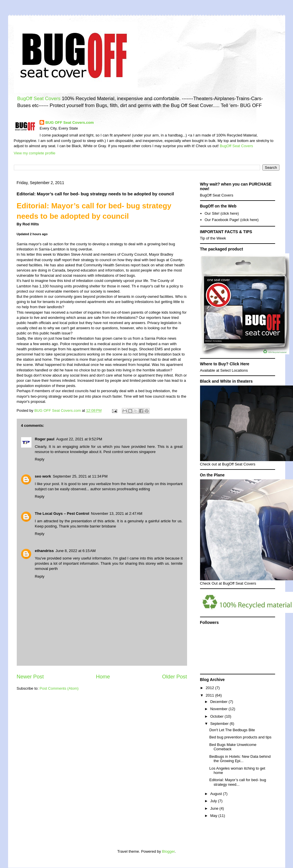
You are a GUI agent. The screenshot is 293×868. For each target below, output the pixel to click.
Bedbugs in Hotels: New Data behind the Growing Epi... (240, 759)
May (214, 816)
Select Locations (234, 370)
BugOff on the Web (218, 206)
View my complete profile (35, 153)
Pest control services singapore (129, 452)
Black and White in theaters (226, 381)
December (219, 702)
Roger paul (45, 439)
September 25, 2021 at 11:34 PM (80, 476)
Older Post (175, 677)
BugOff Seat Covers (39, 99)
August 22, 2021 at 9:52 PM (79, 439)
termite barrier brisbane (97, 526)
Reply (40, 459)
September (220, 724)
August (217, 794)
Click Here (239, 364)
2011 (211, 695)
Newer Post (30, 677)
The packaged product (222, 249)
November (219, 709)
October (217, 716)
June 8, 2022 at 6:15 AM (75, 551)
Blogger (168, 851)
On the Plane (212, 475)
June (215, 808)
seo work (43, 476)
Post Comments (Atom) (59, 688)
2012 (211, 688)
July (214, 801)
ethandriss (44, 551)
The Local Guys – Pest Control (62, 513)
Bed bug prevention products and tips (240, 737)
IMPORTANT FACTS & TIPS (226, 232)
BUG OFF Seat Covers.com (70, 122)
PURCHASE (260, 184)
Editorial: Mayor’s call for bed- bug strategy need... (238, 782)
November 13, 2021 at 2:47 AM (117, 513)
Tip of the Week (213, 238)
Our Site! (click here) (222, 213)
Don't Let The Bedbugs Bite (232, 730)
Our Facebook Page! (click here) (232, 220)
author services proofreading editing (120, 489)
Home (103, 677)
